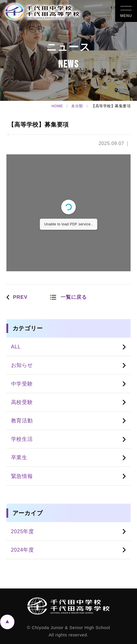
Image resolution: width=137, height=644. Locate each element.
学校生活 (22, 439)
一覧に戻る (74, 297)
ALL (16, 347)
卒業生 (19, 457)
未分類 (77, 106)
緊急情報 (22, 476)
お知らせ (22, 365)
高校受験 (22, 402)
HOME (57, 106)
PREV (20, 297)
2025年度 (23, 531)
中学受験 (22, 384)
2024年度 (23, 550)
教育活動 (22, 421)
